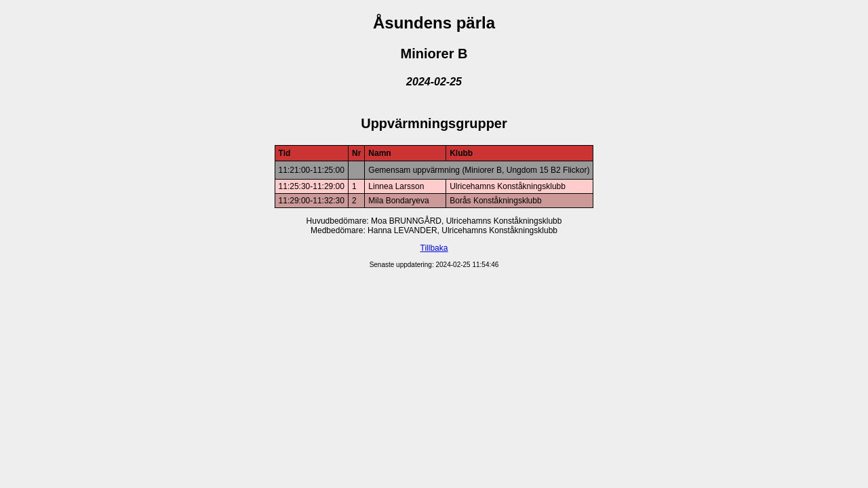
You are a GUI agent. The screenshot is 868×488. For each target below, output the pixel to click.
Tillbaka (434, 248)
